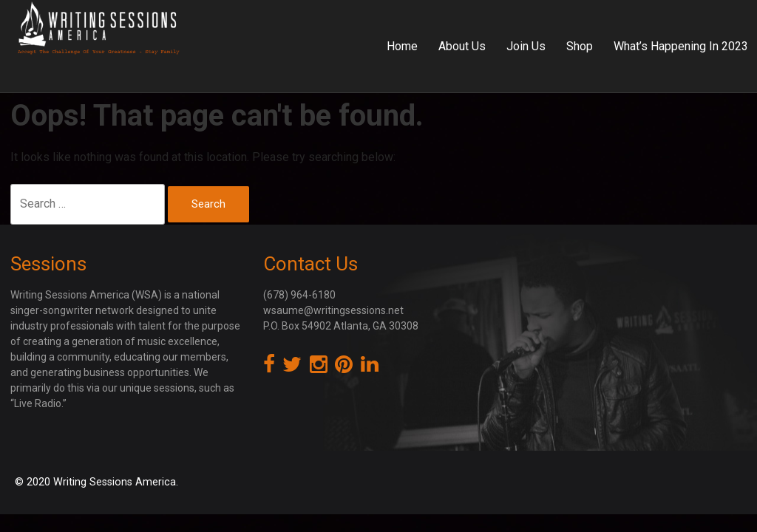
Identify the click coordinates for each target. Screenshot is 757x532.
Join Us (526, 46)
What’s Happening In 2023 (681, 46)
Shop (580, 46)
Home (402, 46)
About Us (462, 46)
